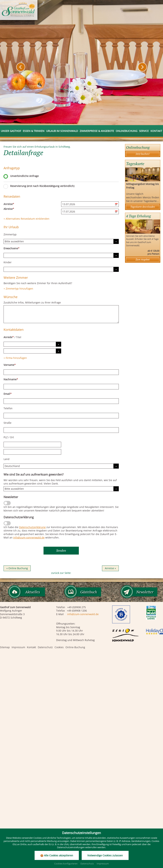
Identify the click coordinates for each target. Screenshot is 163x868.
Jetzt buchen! (143, 154)
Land (7, 459)
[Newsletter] (7, 503)
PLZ (6, 437)
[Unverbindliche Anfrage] (6, 177)
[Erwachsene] (61, 255)
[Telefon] (61, 416)
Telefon (8, 408)
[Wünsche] (61, 314)
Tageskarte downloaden (143, 207)
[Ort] (32, 452)
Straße (7, 423)
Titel (19, 337)
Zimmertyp (10, 234)
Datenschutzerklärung (32, 527)
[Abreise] (90, 212)
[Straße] (61, 430)
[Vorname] (61, 372)
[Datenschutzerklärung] (7, 523)
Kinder (8, 262)
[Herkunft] (61, 489)
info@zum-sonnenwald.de (29, 537)
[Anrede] (32, 344)
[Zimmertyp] (61, 241)
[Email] (61, 401)
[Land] (61, 466)
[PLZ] (32, 445)
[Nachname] (61, 387)
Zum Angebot (143, 259)
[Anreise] (90, 204)
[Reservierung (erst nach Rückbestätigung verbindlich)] (6, 187)
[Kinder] (61, 269)
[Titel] (32, 351)
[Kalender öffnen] (117, 204)
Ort (12, 437)
